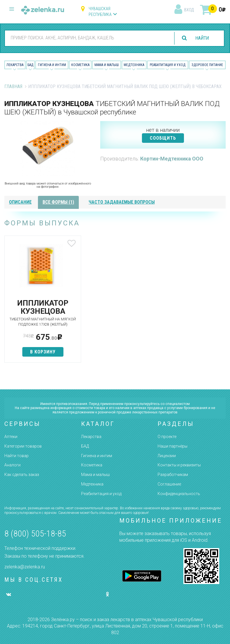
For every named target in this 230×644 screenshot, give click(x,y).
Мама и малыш (107, 65)
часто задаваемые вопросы (122, 202)
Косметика (80, 65)
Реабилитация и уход (168, 65)
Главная (13, 86)
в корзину (41, 357)
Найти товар (17, 456)
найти (202, 38)
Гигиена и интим (97, 456)
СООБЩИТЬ (163, 138)
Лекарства (15, 65)
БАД (30, 65)
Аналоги (12, 465)
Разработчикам (173, 475)
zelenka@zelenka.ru (25, 567)
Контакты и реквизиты (179, 465)
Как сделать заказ (22, 475)
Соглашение (169, 484)
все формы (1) (58, 202)
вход (189, 10)
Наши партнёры (172, 446)
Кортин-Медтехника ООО (172, 159)
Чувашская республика (100, 12)
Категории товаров (23, 446)
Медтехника (134, 65)
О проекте (167, 437)
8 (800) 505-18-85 (35, 533)
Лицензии (167, 456)
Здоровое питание (207, 65)
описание (20, 202)
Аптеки (11, 437)
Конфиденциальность (179, 494)
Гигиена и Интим (52, 65)
